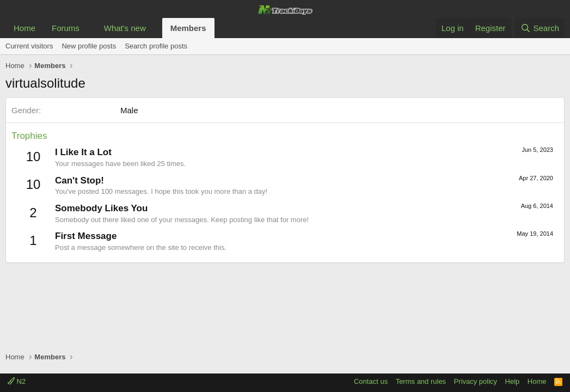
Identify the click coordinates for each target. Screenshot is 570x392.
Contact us (371, 381)
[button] (88, 28)
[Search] (540, 28)
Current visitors (29, 46)
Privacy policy (476, 381)
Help (513, 381)
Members (188, 28)
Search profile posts (156, 46)
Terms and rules (421, 381)
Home (24, 28)
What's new (125, 28)
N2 (17, 381)
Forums (66, 28)
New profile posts (89, 46)
